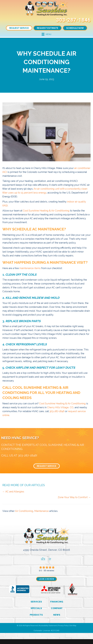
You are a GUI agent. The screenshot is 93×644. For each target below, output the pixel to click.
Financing (57, 602)
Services (36, 602)
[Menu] (46, 34)
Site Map (73, 626)
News (57, 615)
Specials (36, 608)
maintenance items (30, 268)
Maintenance (42, 511)
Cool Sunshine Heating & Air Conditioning (46, 211)
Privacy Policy (63, 626)
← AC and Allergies (13, 492)
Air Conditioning (24, 511)
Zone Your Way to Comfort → (74, 497)
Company (57, 608)
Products (36, 615)
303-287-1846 (73, 20)
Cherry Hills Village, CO (60, 407)
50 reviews (49, 571)
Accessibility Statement (48, 626)
